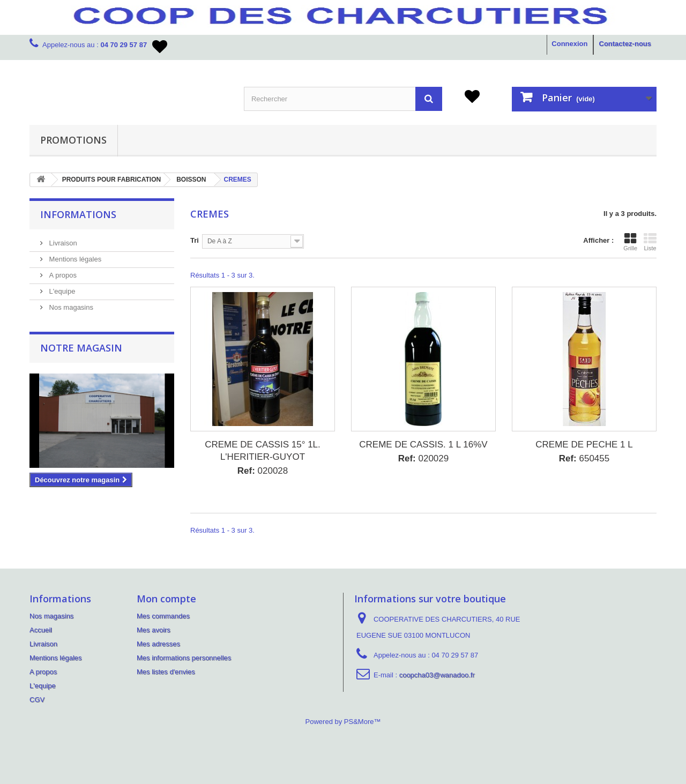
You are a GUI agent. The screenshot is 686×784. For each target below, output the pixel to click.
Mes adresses (158, 644)
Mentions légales (74, 259)
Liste (650, 242)
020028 (263, 471)
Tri (195, 240)
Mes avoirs (154, 630)
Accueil (41, 630)
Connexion (569, 44)
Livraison (62, 243)
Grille (630, 242)
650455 (584, 458)
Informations (78, 214)
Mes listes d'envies (166, 672)
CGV (37, 700)
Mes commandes (163, 616)
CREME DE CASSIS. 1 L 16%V (423, 445)
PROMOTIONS (73, 140)
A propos (62, 275)
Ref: (246, 471)
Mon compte (166, 599)
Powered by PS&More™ (343, 722)
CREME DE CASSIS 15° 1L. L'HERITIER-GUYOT (263, 451)
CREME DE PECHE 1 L (584, 445)
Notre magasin (81, 348)
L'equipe (61, 291)
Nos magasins (70, 307)
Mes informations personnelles (184, 658)
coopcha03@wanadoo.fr (437, 675)
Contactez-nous (625, 44)
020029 (424, 458)
